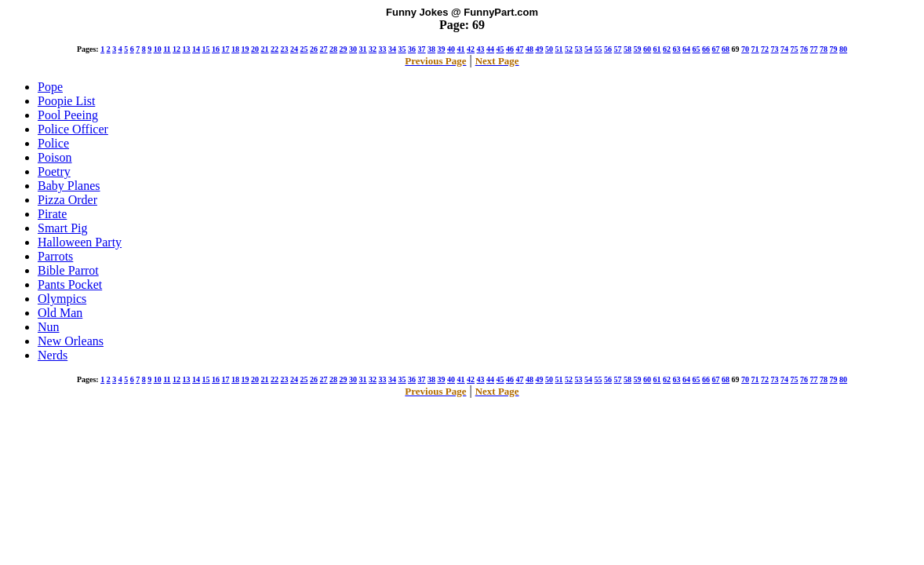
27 (324, 49)
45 (500, 49)
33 (383, 49)
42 (471, 49)
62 (667, 49)
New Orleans (71, 341)
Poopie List (66, 101)
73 (775, 49)
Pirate (52, 214)
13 (187, 49)
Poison (55, 157)
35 (402, 49)
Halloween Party (80, 242)
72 (765, 49)
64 (686, 49)
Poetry (54, 171)
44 (490, 49)
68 (726, 49)
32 (373, 49)
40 (451, 49)
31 (363, 49)
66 (706, 49)
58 (628, 49)
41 (461, 49)
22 (275, 49)
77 (814, 49)
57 (618, 49)
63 (677, 49)
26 (314, 49)
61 (657, 49)
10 (158, 49)
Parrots (55, 256)
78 (824, 49)
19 (246, 49)
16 (216, 49)
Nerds (53, 355)
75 (795, 49)
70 (745, 49)
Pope (50, 87)
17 (226, 49)
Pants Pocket (70, 284)
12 (176, 49)
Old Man (60, 313)
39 (442, 49)
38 (431, 49)
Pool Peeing (68, 115)
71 (755, 49)
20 (255, 49)
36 (412, 49)
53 (579, 49)
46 (510, 49)
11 (167, 49)
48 (529, 49)
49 (540, 49)
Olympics (62, 299)
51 (559, 49)
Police (53, 143)
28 (333, 49)
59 (638, 49)
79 (834, 49)
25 (304, 49)
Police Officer (73, 129)
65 (697, 49)
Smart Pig (63, 228)
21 (265, 49)
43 (481, 49)
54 (588, 49)
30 (353, 49)
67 (716, 49)
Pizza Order (67, 200)
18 (235, 49)
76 (804, 49)
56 (608, 49)
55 (598, 49)
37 (422, 49)
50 (549, 49)
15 (206, 49)
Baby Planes (69, 186)
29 (344, 49)
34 (392, 49)
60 (647, 49)
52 (569, 49)
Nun (49, 327)
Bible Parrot (68, 270)
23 (285, 49)
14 (196, 49)
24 (294, 49)
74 (784, 49)
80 (843, 49)
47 (520, 49)
